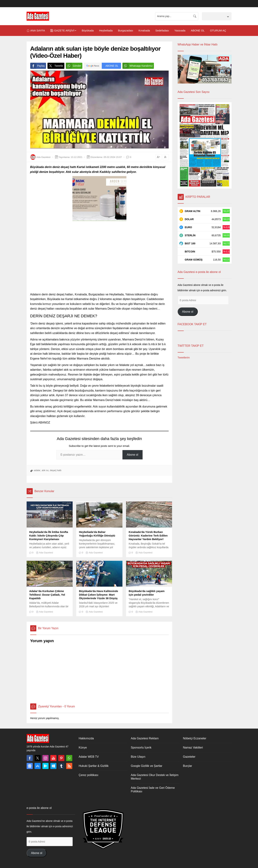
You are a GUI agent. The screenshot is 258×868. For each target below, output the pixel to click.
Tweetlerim (184, 358)
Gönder (74, 66)
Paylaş (37, 66)
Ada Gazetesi (44, 157)
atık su (45, 470)
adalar (37, 470)
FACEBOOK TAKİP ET (192, 324)
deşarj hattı (56, 470)
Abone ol (132, 455)
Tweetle (55, 66)
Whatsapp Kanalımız (138, 66)
